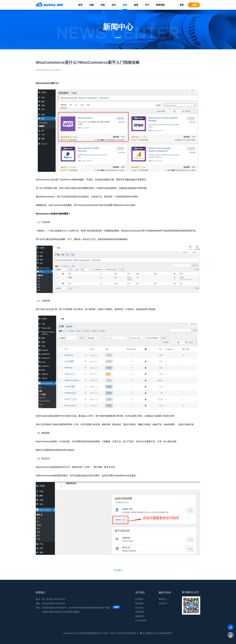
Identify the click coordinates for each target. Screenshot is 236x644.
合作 (114, 5)
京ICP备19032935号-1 (127, 633)
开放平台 (163, 603)
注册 (194, 5)
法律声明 (139, 612)
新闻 (125, 5)
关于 (147, 5)
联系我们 (139, 603)
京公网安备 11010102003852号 (156, 633)
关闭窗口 (118, 570)
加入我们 (139, 608)
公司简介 (139, 599)
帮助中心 (163, 599)
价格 (103, 5)
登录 (182, 5)
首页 (80, 5)
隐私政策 (139, 616)
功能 (92, 5)
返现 (136, 5)
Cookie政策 (141, 620)
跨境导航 (160, 5)
